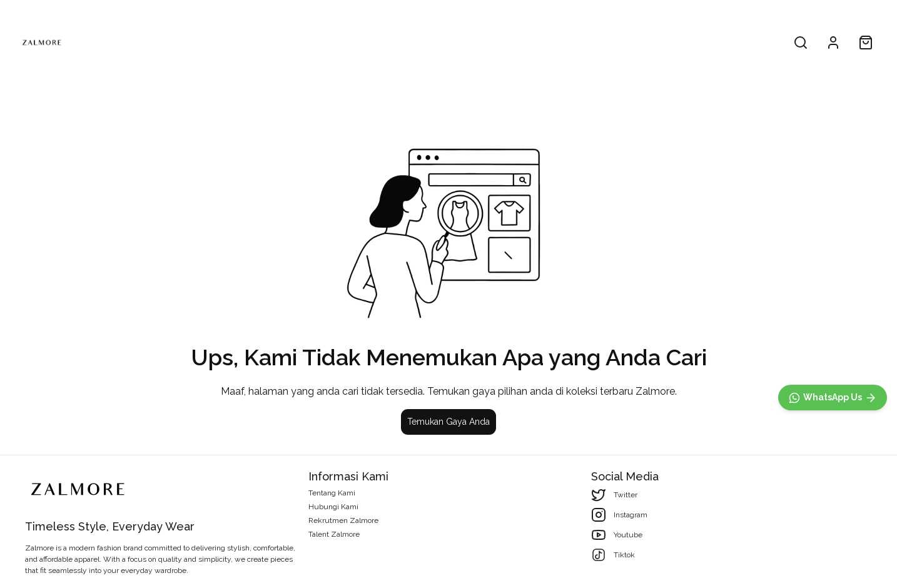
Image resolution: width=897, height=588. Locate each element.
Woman (518, 42)
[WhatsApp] (833, 398)
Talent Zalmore (334, 534)
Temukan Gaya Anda (448, 422)
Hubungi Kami (333, 507)
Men (448, 42)
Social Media (625, 476)
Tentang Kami (332, 493)
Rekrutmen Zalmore (343, 520)
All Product (379, 42)
